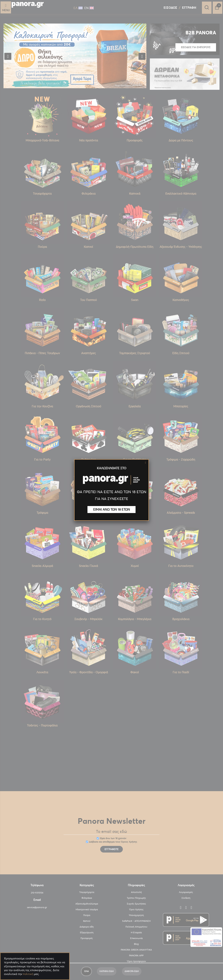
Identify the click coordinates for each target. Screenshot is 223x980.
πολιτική (28, 974)
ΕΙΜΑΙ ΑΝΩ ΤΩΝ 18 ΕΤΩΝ (112, 509)
